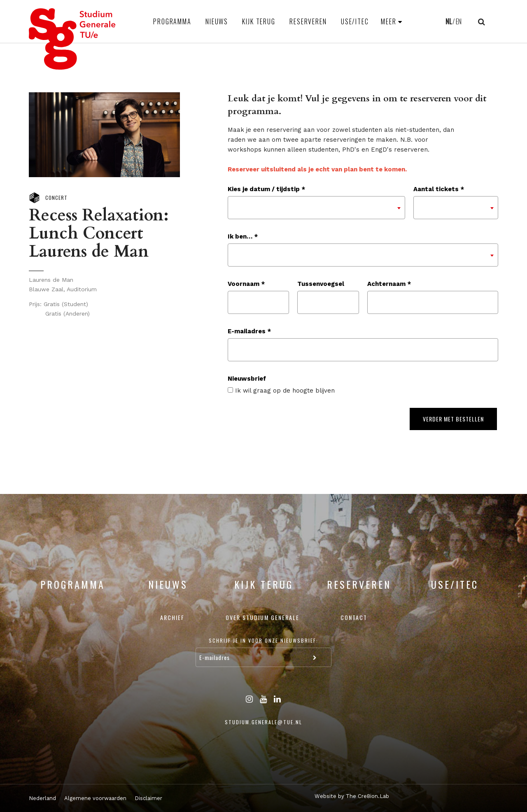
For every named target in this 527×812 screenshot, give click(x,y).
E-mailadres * (249, 331)
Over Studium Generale (262, 617)
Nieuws (217, 21)
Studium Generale (72, 39)
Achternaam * (389, 284)
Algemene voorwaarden (95, 798)
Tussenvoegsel (321, 284)
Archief (172, 617)
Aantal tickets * (439, 189)
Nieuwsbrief (247, 379)
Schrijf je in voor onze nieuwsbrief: (263, 640)
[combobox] (316, 208)
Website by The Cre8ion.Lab (352, 796)
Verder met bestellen (453, 419)
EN (459, 21)
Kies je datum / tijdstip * (266, 189)
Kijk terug (259, 21)
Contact (354, 617)
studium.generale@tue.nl (263, 722)
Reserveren (308, 21)
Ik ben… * (243, 236)
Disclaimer (148, 798)
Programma (172, 21)
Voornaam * (246, 284)
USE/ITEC (355, 21)
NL (449, 21)
